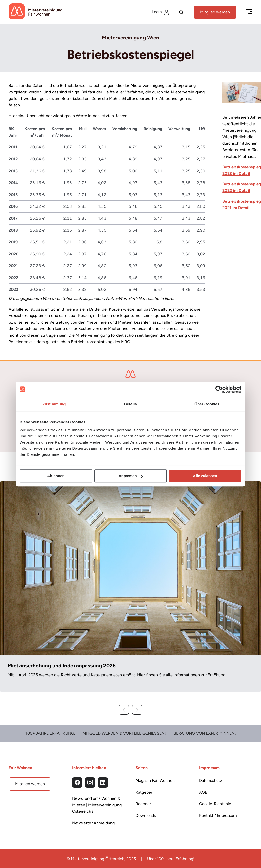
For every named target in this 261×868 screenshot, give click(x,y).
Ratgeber (144, 792)
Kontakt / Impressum (218, 815)
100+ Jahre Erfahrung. (50, 733)
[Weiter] (137, 710)
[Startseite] (36, 12)
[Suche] (181, 13)
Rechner (143, 804)
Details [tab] (130, 404)
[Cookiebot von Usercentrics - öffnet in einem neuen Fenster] (219, 389)
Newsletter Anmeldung (93, 823)
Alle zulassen (205, 476)
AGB (203, 792)
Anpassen (131, 476)
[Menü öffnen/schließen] (249, 12)
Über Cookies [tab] (207, 404)
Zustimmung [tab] (54, 404)
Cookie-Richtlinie (215, 804)
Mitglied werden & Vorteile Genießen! (124, 733)
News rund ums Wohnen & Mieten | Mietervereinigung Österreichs (97, 805)
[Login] (160, 12)
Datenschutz (211, 781)
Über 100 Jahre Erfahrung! (171, 858)
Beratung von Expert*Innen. (205, 733)
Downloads (146, 815)
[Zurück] (124, 710)
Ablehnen (56, 476)
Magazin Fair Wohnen (155, 781)
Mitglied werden (215, 12)
